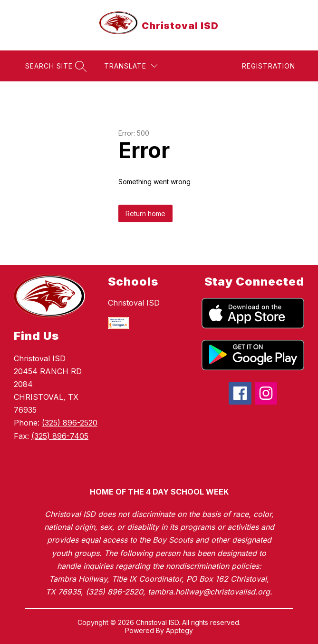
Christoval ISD (134, 303)
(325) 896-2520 (70, 423)
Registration (269, 66)
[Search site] (55, 66)
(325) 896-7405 (60, 436)
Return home (145, 213)
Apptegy (179, 630)
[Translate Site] (131, 66)
